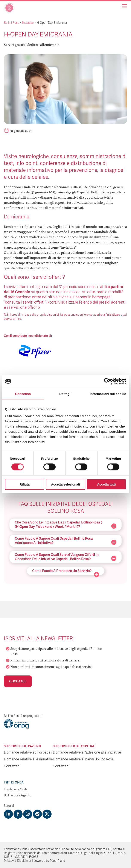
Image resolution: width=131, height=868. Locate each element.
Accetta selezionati (65, 484)
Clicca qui (18, 681)
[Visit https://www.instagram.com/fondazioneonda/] (28, 814)
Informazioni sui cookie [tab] (108, 394)
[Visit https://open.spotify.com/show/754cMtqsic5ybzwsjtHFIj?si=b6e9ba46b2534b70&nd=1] (37, 814)
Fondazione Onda (16, 789)
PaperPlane (57, 861)
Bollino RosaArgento (18, 795)
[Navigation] (124, 6)
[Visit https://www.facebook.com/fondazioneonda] (18, 814)
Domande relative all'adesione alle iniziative (87, 752)
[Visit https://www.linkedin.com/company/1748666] (8, 814)
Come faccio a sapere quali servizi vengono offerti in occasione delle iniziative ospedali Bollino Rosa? (66, 557)
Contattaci (12, 766)
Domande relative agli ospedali (28, 752)
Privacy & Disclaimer (18, 861)
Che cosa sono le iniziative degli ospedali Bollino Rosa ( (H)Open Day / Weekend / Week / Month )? (66, 524)
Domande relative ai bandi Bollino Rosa (83, 759)
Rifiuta (25, 484)
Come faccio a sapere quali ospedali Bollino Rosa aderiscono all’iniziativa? (66, 541)
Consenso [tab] (23, 394)
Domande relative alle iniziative (28, 759)
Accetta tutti (106, 484)
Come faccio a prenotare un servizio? (66, 572)
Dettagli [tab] (65, 394)
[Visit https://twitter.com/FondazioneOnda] (47, 814)
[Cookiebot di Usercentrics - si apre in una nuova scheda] (107, 381)
